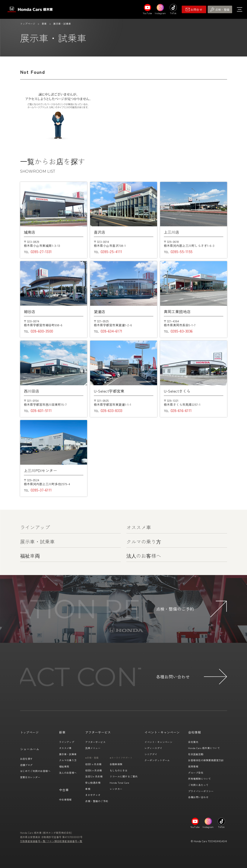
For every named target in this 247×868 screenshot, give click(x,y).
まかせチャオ (93, 795)
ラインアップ (35, 527)
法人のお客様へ (144, 556)
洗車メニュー (93, 748)
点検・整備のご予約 (97, 801)
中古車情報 (65, 800)
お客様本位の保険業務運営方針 (206, 760)
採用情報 (193, 766)
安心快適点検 (93, 783)
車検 (88, 789)
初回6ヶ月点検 (93, 770)
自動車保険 (116, 764)
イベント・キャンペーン (158, 742)
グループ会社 (196, 773)
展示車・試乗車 (38, 541)
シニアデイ (151, 754)
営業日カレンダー (30, 777)
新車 (44, 24)
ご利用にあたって (198, 785)
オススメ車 (139, 527)
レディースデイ (153, 748)
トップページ (28, 24)
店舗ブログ (26, 765)
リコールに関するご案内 (124, 776)
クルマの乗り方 (144, 541)
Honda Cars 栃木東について (204, 748)
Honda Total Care (119, 783)
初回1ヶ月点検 (93, 764)
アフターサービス (95, 742)
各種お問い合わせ (198, 797)
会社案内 (193, 742)
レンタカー (116, 789)
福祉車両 (30, 556)
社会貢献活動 (196, 754)
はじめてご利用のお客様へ (35, 771)
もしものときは (119, 770)
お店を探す (26, 759)
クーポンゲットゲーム (157, 760)
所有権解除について (199, 779)
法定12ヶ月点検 (94, 776)
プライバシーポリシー (201, 791)
